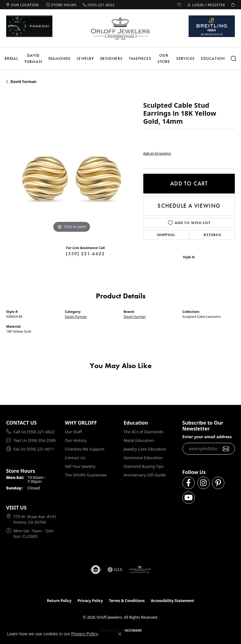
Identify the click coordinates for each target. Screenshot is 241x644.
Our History (76, 440)
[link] (22, 5)
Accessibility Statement (172, 601)
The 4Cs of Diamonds (143, 432)
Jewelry (85, 58)
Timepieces (140, 58)
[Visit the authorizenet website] (96, 570)
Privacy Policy (90, 601)
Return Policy (59, 601)
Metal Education (139, 440)
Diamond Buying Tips (144, 466)
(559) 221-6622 (85, 254)
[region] (72, 169)
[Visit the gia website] (115, 570)
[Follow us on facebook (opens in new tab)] (189, 483)
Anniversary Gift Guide (145, 475)
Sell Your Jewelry (80, 466)
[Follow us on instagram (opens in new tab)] (203, 483)
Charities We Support (85, 449)
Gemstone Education (143, 458)
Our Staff (74, 432)
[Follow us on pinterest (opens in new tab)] (218, 483)
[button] (179, 5)
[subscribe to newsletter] (226, 449)
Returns (212, 235)
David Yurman (33, 58)
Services (186, 58)
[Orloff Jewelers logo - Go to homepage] (120, 28)
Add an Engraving (157, 153)
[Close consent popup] (120, 634)
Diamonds (59, 58)
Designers (111, 58)
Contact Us (75, 458)
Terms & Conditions (127, 601)
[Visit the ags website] (140, 570)
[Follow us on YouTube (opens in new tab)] (189, 498)
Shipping (166, 235)
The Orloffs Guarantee (86, 475)
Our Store (164, 58)
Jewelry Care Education (145, 449)
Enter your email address (207, 437)
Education (213, 58)
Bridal (11, 58)
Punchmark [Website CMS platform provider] (132, 630)
